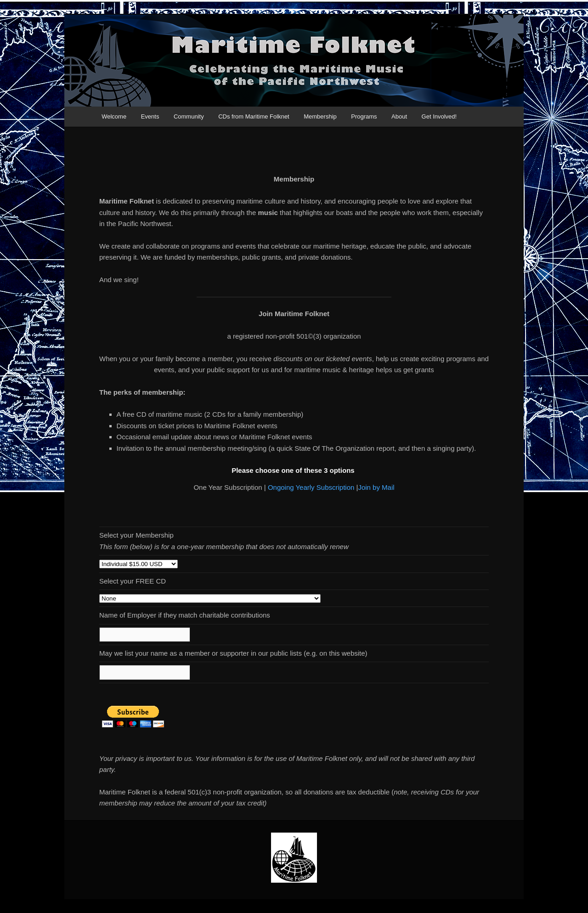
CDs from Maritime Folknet (254, 116)
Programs (364, 116)
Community (189, 116)
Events (150, 116)
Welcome (114, 116)
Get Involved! (439, 116)
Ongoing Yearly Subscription (311, 487)
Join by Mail (376, 487)
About (399, 116)
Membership (320, 116)
